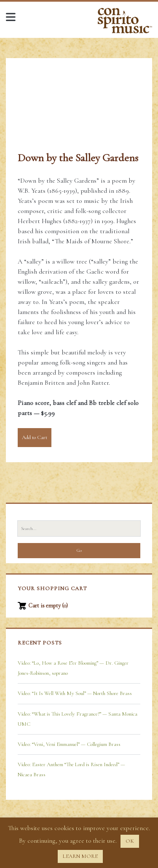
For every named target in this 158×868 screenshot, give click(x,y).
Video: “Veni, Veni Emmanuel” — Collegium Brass (69, 744)
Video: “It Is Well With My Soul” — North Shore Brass (75, 693)
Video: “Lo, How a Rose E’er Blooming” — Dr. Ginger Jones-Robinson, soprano (73, 668)
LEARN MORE (80, 856)
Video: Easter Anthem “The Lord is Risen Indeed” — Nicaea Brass (71, 769)
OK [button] (130, 841)
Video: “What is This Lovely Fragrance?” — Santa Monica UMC (78, 719)
